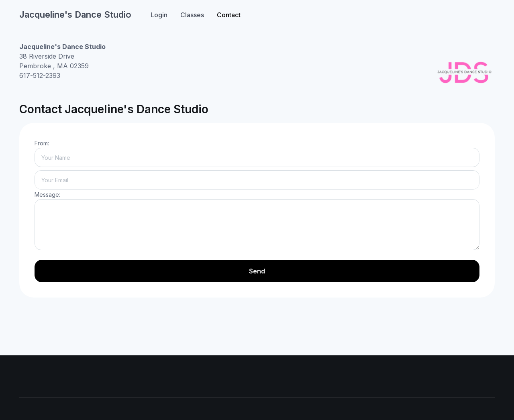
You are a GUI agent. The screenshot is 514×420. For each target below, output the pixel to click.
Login (159, 15)
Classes (192, 15)
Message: (47, 195)
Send (257, 271)
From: (42, 143)
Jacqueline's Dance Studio (75, 14)
